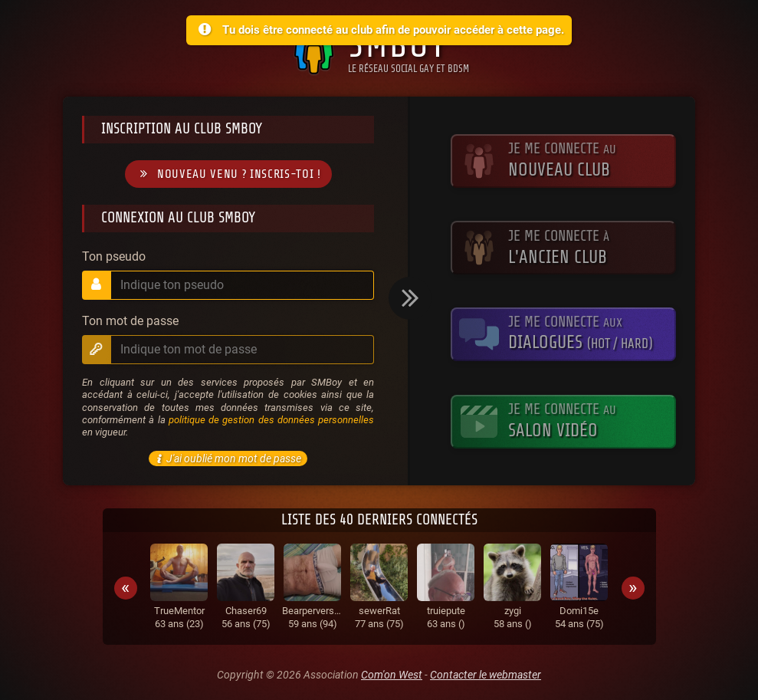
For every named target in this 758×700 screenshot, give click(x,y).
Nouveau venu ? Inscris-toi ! (228, 174)
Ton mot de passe (130, 321)
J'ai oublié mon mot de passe (227, 458)
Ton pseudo (114, 257)
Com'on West (392, 675)
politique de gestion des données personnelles (271, 420)
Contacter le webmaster (486, 675)
